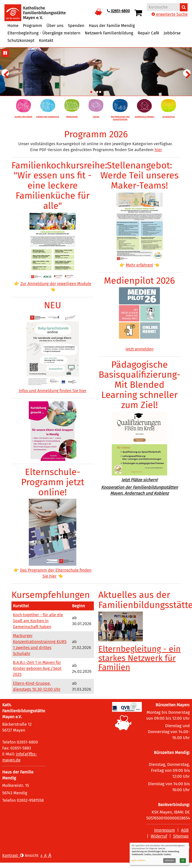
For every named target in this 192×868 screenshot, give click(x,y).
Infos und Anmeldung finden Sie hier (53, 391)
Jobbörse (172, 33)
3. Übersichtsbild (97, 92)
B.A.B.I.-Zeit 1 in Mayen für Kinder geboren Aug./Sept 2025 (37, 668)
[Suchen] (184, 7)
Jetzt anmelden (140, 349)
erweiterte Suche (170, 14)
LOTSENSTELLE (169, 117)
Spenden (76, 26)
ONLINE (96, 117)
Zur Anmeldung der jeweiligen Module (56, 284)
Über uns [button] (55, 26)
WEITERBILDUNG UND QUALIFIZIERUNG (120, 118)
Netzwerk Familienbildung (109, 33)
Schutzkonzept (21, 40)
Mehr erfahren (138, 860)
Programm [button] (32, 26)
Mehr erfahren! (139, 265)
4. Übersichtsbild (100, 92)
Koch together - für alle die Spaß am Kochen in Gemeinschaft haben (38, 621)
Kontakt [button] (46, 40)
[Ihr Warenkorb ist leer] (139, 13)
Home (13, 26)
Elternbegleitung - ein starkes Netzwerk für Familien (140, 658)
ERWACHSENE (72, 117)
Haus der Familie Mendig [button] (112, 26)
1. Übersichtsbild (91, 92)
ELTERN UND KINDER (23, 117)
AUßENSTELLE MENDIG (144, 117)
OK (183, 860)
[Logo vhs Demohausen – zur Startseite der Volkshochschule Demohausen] (35, 10)
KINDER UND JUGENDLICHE (48, 117)
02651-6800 (118, 11)
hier (158, 150)
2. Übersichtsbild (94, 92)
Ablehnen (169, 860)
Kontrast (13, 855)
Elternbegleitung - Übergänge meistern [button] (44, 33)
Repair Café (148, 33)
